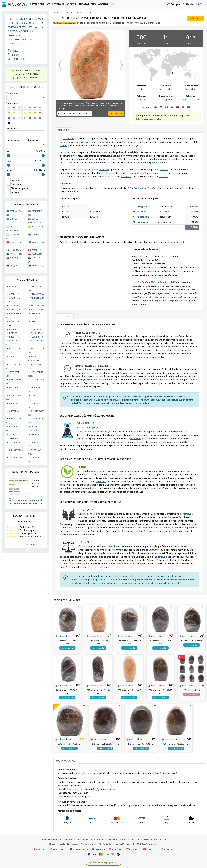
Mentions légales (52, 839)
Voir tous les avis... (35, 544)
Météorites (16, 44)
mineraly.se (168, 849)
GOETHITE (37, 341)
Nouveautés (16, 51)
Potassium (144, 217)
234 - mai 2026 (191, 99)
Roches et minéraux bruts (24, 19)
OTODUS (36, 395)
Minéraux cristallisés (23, 27)
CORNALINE (16, 329)
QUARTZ (15, 411)
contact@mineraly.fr (125, 844)
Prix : (9, 151)
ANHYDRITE (38, 298)
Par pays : (33, 140)
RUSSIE (37, 254)
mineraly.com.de (79, 849)
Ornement (74, 13)
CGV (40, 839)
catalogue (61, 13)
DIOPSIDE (15, 333)
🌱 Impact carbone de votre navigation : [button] (26, 74)
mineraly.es (116, 849)
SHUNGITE (16, 442)
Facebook (73, 844)
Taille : (10, 170)
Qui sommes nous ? (86, 839)
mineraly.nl (133, 849)
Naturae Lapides (179, 242)
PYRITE (14, 403)
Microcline (191, 89)
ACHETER (196, 18)
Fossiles (15, 35)
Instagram (87, 844)
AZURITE (14, 309)
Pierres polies (89, 13)
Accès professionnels (126, 839)
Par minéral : (13, 140)
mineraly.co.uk (58, 849)
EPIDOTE (15, 337)
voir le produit (67, 648)
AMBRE (14, 294)
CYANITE (36, 329)
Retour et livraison (105, 839)
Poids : (10, 161)
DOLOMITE (37, 333)
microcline (63, 636)
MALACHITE (16, 388)
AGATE (14, 286)
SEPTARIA (37, 434)
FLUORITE (37, 337)
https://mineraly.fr (149, 844)
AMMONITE (38, 294)
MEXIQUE (16, 250)
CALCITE (36, 313)
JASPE (14, 356)
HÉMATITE (15, 349)
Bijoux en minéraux (21, 39)
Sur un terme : (14, 128)
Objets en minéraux (21, 31)
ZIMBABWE (38, 265)
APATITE (14, 306)
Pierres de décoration (23, 23)
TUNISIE (15, 258)
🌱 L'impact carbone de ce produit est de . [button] (162, 117)
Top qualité (15, 55)
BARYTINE (37, 309)
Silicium (142, 212)
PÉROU (36, 250)
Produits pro (17, 59)
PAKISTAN (16, 254)
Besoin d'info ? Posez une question (75, 113)
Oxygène (143, 206)
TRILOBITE (15, 458)
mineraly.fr (39, 849)
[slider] (9, 156)
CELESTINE (37, 321)
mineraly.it (99, 849)
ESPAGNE (37, 226)
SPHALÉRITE (16, 450)
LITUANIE (37, 234)
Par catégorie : (13, 93)
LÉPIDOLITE (38, 380)
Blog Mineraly (57, 844)
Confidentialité (68, 839)
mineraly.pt (150, 849)
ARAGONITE (38, 306)
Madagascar (166, 99)
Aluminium (144, 222)
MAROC (15, 242)
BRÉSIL (15, 219)
